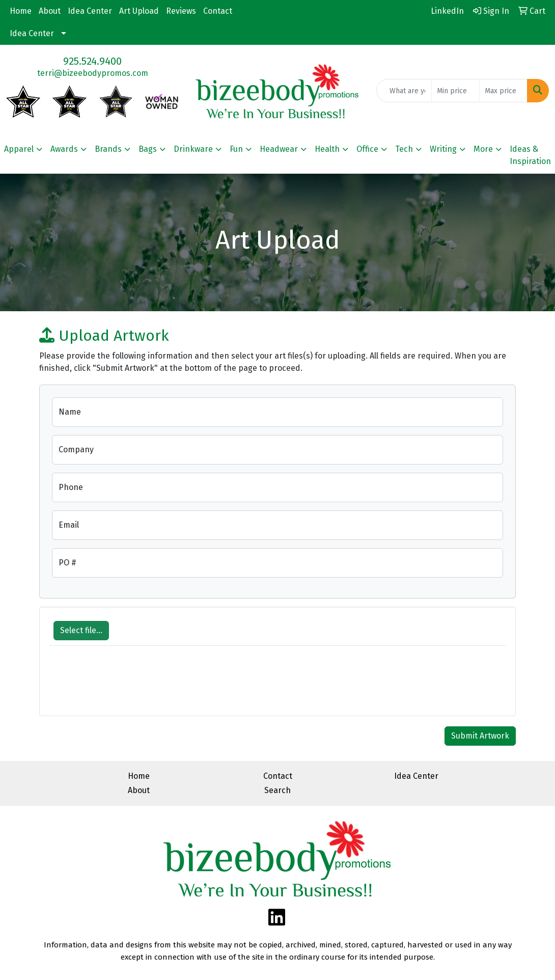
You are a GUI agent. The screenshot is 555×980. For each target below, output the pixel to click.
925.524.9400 (92, 61)
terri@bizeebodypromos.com (93, 73)
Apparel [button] (19, 149)
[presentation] (127, 686)
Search (277, 790)
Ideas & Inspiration (530, 155)
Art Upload (139, 11)
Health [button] (327, 149)
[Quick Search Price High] (503, 91)
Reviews (181, 11)
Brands (108, 149)
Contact (218, 11)
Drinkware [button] (193, 149)
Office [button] (367, 149)
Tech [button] (404, 149)
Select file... (81, 630)
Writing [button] (443, 149)
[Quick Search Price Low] (455, 91)
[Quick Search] (404, 91)
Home (21, 11)
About (50, 11)
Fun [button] (236, 149)
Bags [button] (148, 149)
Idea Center (90, 11)
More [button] (483, 149)
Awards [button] (64, 149)
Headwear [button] (279, 149)
